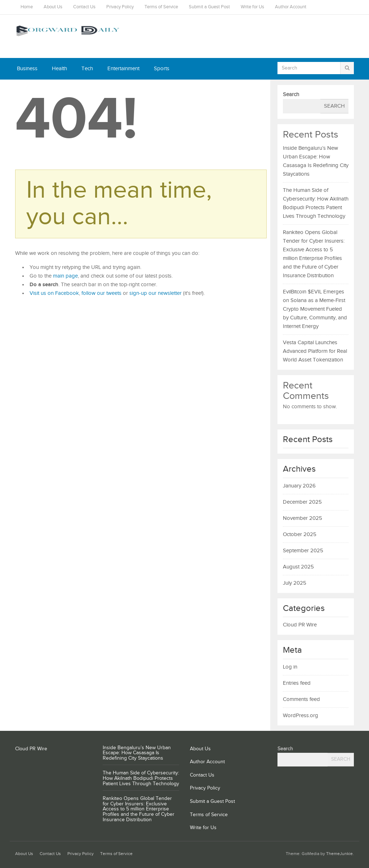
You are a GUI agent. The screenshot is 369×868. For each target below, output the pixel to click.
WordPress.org (301, 716)
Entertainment (123, 69)
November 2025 (303, 518)
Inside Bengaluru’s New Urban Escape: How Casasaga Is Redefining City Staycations (137, 753)
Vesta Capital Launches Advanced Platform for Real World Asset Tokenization (315, 351)
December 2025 (302, 502)
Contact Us (84, 7)
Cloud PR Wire (300, 625)
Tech (87, 69)
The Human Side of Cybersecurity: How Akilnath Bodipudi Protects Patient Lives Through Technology (141, 778)
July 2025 (295, 583)
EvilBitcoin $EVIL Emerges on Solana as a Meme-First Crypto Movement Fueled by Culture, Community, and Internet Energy (315, 309)
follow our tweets (101, 293)
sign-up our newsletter (155, 293)
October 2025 (300, 534)
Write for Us (252, 7)
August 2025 (298, 567)
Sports (162, 69)
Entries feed (297, 683)
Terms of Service (161, 7)
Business (27, 69)
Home (27, 7)
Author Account (291, 7)
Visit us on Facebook (54, 293)
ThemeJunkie (339, 854)
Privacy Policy (120, 7)
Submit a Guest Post (209, 7)
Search (291, 95)
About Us (53, 7)
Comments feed (301, 699)
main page (65, 276)
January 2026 (299, 486)
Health (59, 69)
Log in (290, 667)
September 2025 (303, 551)
